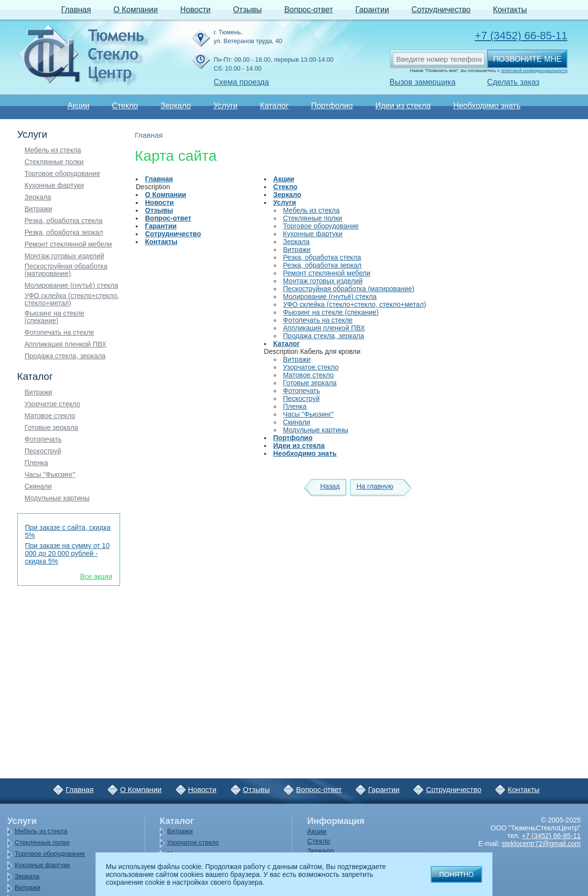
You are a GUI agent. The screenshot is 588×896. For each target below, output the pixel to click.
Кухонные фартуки (54, 186)
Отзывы (248, 10)
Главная (76, 10)
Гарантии (372, 10)
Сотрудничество (441, 10)
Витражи (38, 209)
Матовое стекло (50, 416)
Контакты (510, 10)
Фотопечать (43, 439)
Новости (196, 10)
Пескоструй (43, 451)
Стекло (125, 106)
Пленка (36, 463)
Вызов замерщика (423, 82)
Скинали (38, 486)
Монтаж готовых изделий (64, 256)
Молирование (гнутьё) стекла (71, 286)
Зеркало (175, 106)
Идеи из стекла (403, 106)
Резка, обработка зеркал (64, 233)
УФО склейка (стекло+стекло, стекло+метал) (72, 299)
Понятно (456, 874)
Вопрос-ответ (308, 10)
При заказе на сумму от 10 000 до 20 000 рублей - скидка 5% (67, 553)
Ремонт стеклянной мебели (68, 244)
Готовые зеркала (51, 428)
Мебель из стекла (53, 150)
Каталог (274, 106)
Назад (330, 486)
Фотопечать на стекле (59, 333)
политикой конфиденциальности (534, 71)
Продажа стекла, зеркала (65, 356)
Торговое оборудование (62, 174)
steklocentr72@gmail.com (541, 844)
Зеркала (38, 197)
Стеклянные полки (54, 162)
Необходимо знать (487, 106)
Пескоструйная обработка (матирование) (66, 270)
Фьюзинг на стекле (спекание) (54, 317)
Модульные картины (57, 498)
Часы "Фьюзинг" (50, 475)
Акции (79, 106)
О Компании (136, 10)
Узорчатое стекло (52, 404)
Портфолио (332, 106)
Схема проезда (241, 82)
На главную (375, 486)
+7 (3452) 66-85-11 (521, 36)
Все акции (96, 576)
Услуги (225, 106)
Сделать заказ (513, 82)
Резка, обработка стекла (63, 221)
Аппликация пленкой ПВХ (65, 344)
